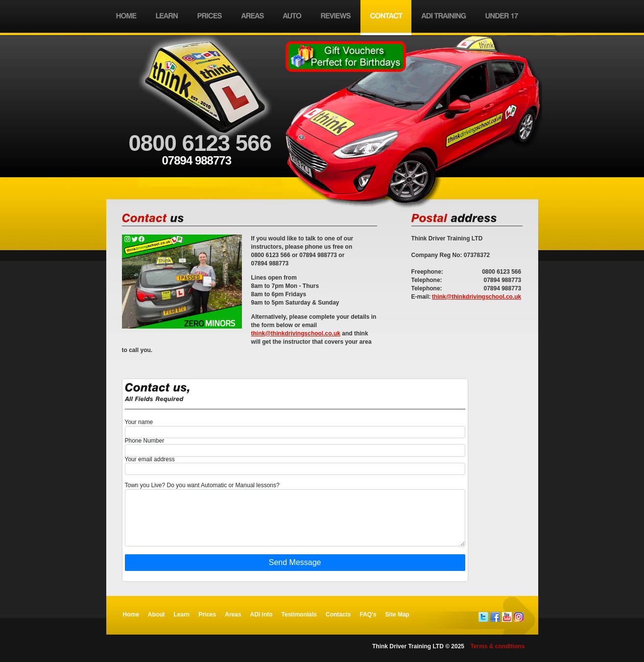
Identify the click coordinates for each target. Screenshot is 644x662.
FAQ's (368, 615)
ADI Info (262, 615)
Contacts (338, 615)
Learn (182, 615)
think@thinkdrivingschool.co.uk (477, 297)
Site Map (397, 615)
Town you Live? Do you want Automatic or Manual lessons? (202, 485)
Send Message (295, 562)
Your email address (150, 460)
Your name (139, 422)
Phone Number (145, 441)
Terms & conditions (497, 646)
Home (131, 615)
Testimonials (299, 615)
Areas (233, 615)
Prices (207, 615)
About (156, 615)
